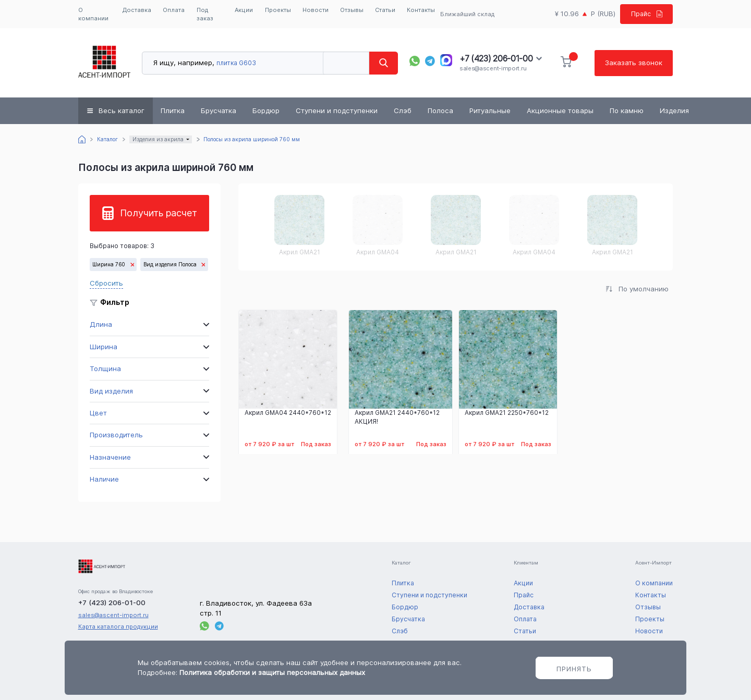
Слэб (403, 110)
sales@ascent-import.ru (493, 68)
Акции (244, 10)
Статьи (385, 10)
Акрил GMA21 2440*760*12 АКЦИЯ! (397, 417)
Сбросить (106, 283)
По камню (627, 110)
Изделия (674, 110)
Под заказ (205, 14)
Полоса (440, 110)
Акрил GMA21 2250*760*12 (507, 413)
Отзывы (352, 10)
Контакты (421, 10)
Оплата (174, 10)
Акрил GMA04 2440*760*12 (288, 413)
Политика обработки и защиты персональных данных (272, 672)
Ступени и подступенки (337, 110)
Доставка (137, 10)
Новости (316, 10)
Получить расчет (159, 213)
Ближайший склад (466, 14)
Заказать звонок (634, 63)
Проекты (278, 10)
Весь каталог (122, 110)
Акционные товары (560, 110)
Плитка (173, 110)
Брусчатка (219, 110)
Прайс (645, 14)
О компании (93, 14)
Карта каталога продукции (118, 627)
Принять (574, 669)
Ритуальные (490, 110)
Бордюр (266, 110)
